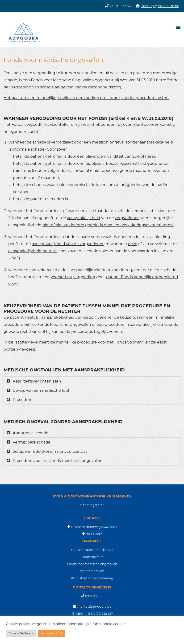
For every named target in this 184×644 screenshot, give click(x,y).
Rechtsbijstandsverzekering (92, 578)
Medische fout (92, 557)
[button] (178, 27)
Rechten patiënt (92, 571)
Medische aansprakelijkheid (92, 550)
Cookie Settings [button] (21, 633)
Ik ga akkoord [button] (51, 633)
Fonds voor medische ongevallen (92, 564)
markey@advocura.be (160, 6)
